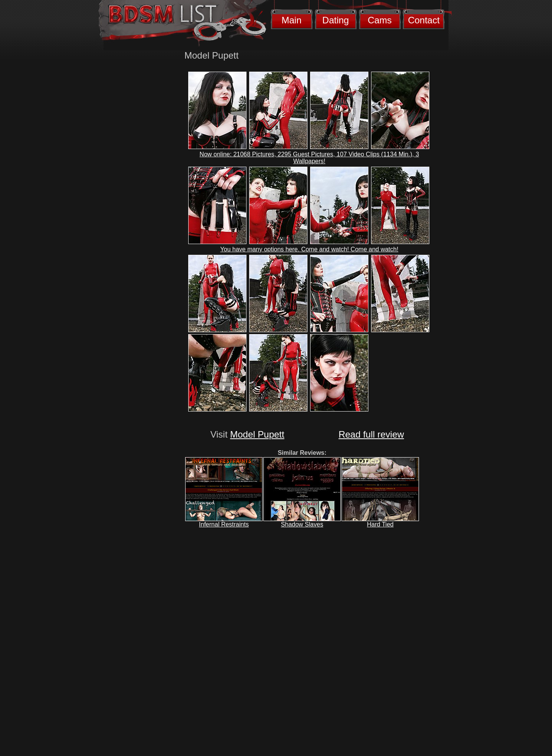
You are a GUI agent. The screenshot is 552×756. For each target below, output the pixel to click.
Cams (380, 20)
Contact (424, 20)
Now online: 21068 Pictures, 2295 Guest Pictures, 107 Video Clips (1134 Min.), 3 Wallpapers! (309, 158)
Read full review (371, 434)
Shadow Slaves (302, 524)
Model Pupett (257, 434)
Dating (336, 20)
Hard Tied (380, 524)
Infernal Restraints (224, 524)
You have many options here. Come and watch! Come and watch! (310, 249)
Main (291, 20)
